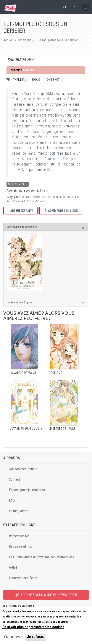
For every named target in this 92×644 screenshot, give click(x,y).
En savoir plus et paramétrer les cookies (33, 628)
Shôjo (36, 80)
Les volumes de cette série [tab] (46, 227)
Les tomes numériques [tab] (46, 303)
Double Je (56, 373)
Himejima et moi (20, 546)
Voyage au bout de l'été (26, 428)
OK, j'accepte (13, 638)
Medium (28, 70)
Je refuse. (36, 638)
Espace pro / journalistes (27, 490)
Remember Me (19, 536)
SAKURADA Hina (21, 60)
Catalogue (25, 40)
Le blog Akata (19, 511)
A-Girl (13, 567)
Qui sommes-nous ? (23, 469)
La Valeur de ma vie (23, 373)
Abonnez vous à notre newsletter (46, 595)
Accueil (8, 40)
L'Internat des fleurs (23, 578)
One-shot (53, 80)
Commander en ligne (61, 211)
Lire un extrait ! (21, 211)
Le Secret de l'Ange (62, 429)
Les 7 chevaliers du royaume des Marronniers (41, 557)
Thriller (19, 80)
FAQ (12, 500)
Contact (14, 479)
